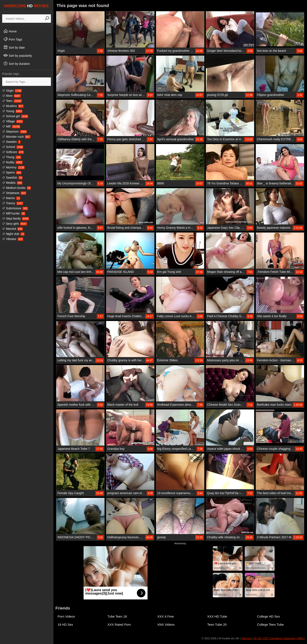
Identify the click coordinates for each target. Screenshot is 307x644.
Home (10, 31)
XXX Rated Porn (119, 624)
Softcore (13, 152)
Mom (12, 96)
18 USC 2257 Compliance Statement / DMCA (279, 638)
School (13, 147)
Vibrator (13, 239)
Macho (11, 198)
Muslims (13, 106)
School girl (15, 116)
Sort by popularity (18, 55)
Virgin (12, 91)
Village (13, 121)
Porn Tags (13, 39)
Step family (16, 219)
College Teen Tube (270, 624)
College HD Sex (269, 616)
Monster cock (16, 137)
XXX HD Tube (217, 616)
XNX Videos (166, 624)
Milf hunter (14, 213)
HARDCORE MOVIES (26, 6)
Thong (12, 157)
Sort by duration (17, 64)
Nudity (12, 162)
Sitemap (246, 638)
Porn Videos (66, 616)
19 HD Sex (65, 624)
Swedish (12, 178)
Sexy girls (15, 224)
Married (12, 229)
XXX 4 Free (166, 616)
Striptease (14, 193)
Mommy (13, 167)
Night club (13, 234)
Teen (12, 101)
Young (12, 111)
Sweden (11, 142)
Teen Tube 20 (217, 624)
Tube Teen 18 (117, 616)
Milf (11, 126)
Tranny (13, 203)
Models (12, 183)
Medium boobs (17, 188)
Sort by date (14, 47)
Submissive (15, 208)
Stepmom (14, 132)
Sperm (12, 172)
